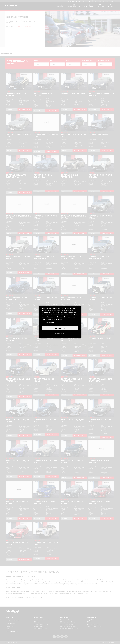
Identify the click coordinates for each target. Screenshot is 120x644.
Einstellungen (60, 334)
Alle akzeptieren (60, 328)
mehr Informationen (48, 322)
